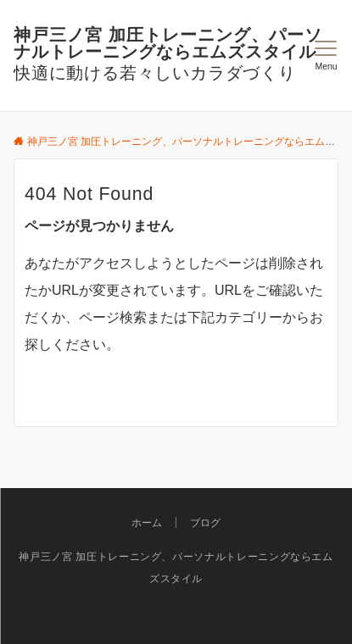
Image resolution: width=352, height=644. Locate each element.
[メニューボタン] (326, 56)
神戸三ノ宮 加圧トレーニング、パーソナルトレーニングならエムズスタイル (168, 43)
